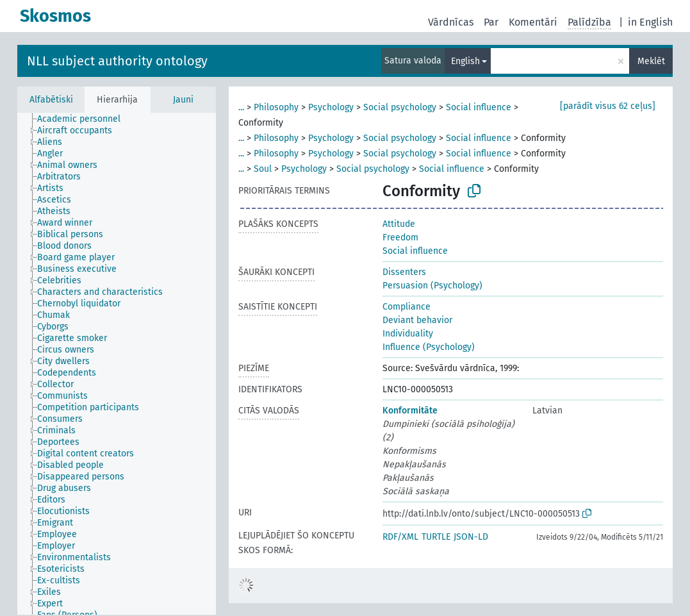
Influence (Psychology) (429, 347)
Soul (263, 169)
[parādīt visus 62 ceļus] (608, 106)
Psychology (331, 107)
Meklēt (651, 61)
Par (491, 22)
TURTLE (436, 537)
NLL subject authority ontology (117, 61)
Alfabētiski (51, 100)
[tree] (117, 364)
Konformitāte (410, 411)
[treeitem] (84, 119)
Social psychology (400, 107)
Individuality (408, 334)
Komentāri (533, 22)
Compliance (407, 307)
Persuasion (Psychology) (432, 286)
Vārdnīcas (451, 22)
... (241, 107)
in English (650, 22)
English (465, 61)
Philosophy (276, 107)
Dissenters (404, 272)
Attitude (399, 224)
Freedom (400, 237)
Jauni (183, 100)
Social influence (479, 107)
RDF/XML (400, 537)
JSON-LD (471, 537)
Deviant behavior (417, 320)
